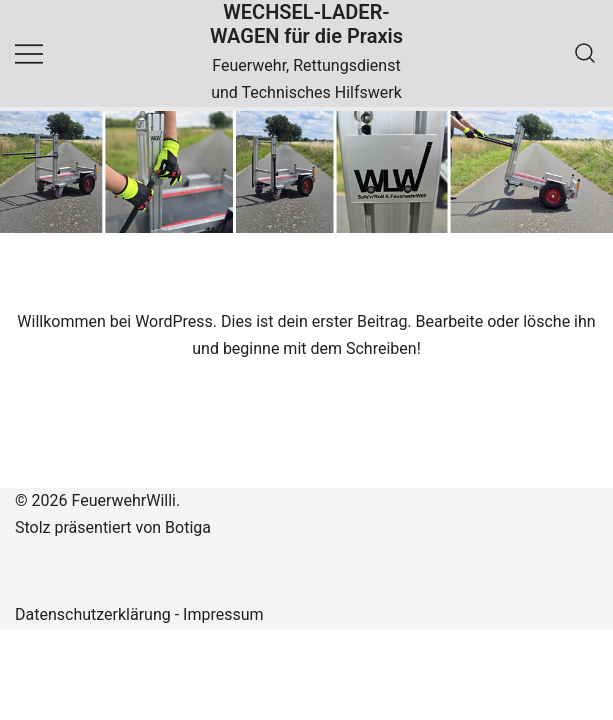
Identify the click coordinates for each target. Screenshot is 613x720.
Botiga (188, 527)
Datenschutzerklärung (93, 614)
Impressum (223, 614)
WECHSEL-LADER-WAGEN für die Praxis (306, 24)
